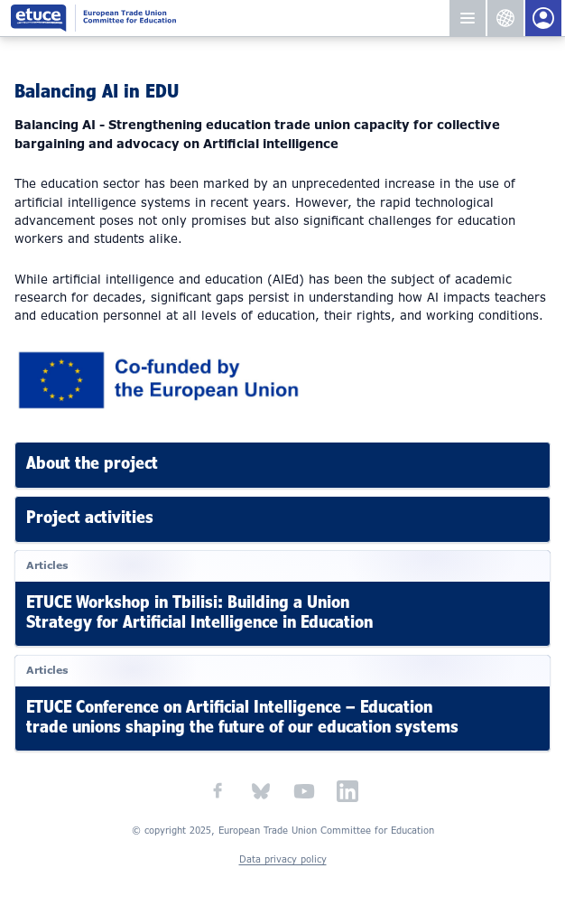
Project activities (90, 517)
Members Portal (543, 18)
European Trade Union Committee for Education (223, 18)
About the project (92, 463)
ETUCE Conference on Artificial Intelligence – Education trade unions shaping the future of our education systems (242, 716)
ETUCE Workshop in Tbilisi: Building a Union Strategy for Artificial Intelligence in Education (199, 612)
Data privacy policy (283, 859)
